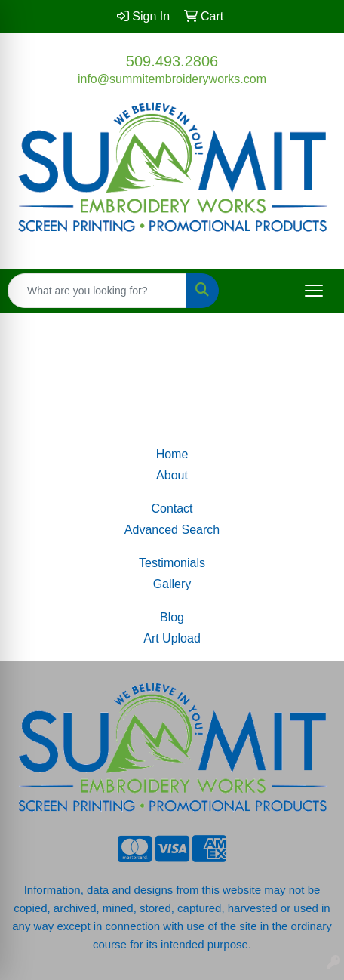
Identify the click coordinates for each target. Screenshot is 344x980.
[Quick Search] (97, 291)
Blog (172, 617)
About (172, 475)
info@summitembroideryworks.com (172, 79)
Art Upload (172, 638)
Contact (172, 508)
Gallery (172, 584)
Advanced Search (172, 530)
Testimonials (172, 563)
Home (172, 454)
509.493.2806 (172, 61)
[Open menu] (314, 291)
